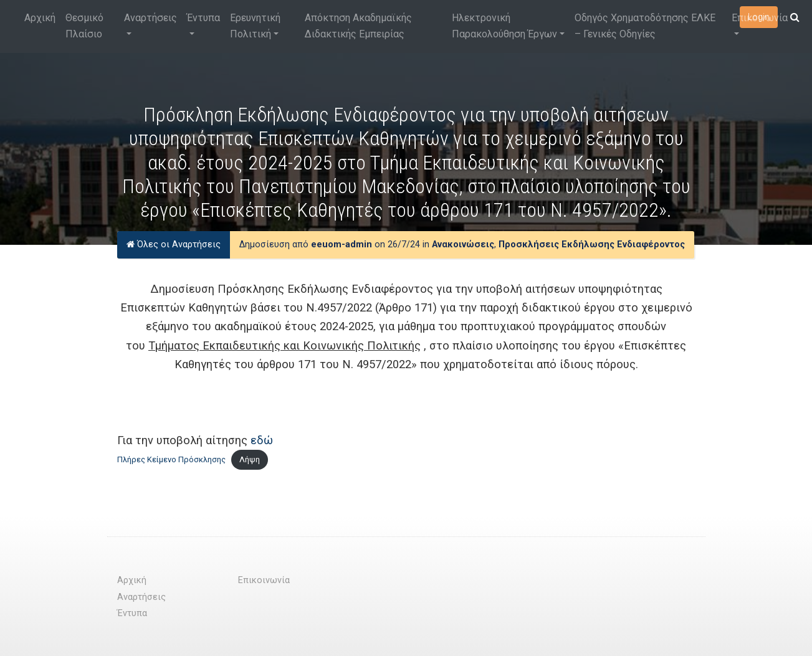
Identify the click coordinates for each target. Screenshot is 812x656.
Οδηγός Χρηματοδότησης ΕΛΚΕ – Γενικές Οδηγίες (645, 26)
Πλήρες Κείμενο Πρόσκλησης (171, 459)
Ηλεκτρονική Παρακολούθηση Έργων (504, 26)
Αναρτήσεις (150, 18)
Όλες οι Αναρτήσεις (174, 245)
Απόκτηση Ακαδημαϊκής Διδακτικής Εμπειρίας (358, 26)
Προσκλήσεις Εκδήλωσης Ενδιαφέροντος (592, 245)
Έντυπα (203, 18)
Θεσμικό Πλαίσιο (84, 26)
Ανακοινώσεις (463, 245)
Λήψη (250, 459)
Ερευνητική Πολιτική (255, 26)
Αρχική (40, 18)
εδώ (262, 440)
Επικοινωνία (760, 18)
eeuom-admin (342, 245)
